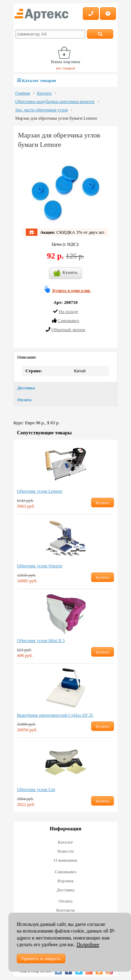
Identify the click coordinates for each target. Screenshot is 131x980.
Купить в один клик (71, 291)
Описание (27, 357)
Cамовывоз (68, 320)
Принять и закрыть (41, 959)
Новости (65, 851)
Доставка (26, 388)
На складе (68, 311)
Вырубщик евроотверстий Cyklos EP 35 (55, 715)
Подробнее (88, 945)
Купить (66, 273)
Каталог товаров (37, 80)
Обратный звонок (68, 330)
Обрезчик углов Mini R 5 (41, 640)
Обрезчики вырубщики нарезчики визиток (55, 102)
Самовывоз (66, 872)
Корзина (65, 881)
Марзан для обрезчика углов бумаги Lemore (56, 118)
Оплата (24, 400)
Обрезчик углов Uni (36, 789)
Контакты (66, 910)
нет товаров (65, 68)
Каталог (45, 93)
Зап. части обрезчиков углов (42, 110)
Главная (23, 93)
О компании (65, 860)
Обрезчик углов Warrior (40, 566)
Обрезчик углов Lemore (40, 491)
